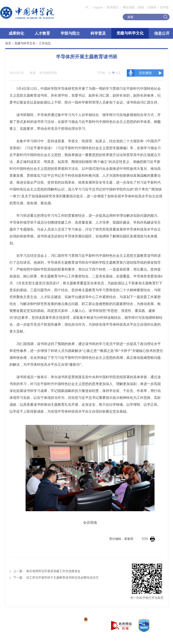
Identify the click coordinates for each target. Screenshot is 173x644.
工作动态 (45, 43)
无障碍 (152, 7)
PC (87, 7)
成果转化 (16, 33)
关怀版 (164, 7)
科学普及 (98, 33)
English (98, 7)
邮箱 (141, 7)
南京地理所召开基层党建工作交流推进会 (53, 571)
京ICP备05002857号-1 (67, 620)
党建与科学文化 (130, 33)
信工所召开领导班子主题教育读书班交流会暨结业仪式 (62, 578)
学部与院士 (70, 33)
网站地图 (128, 7)
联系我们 (113, 7)
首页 (8, 43)
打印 (148, 539)
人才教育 (42, 33)
